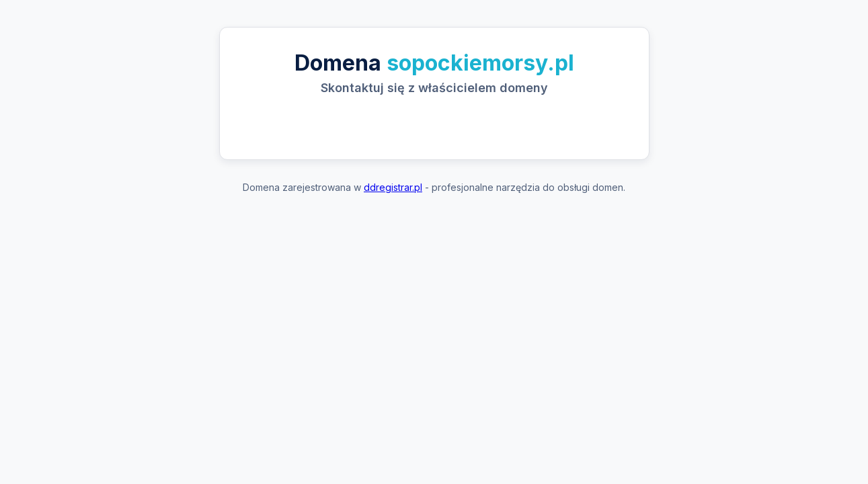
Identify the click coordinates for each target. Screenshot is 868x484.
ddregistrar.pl (393, 187)
